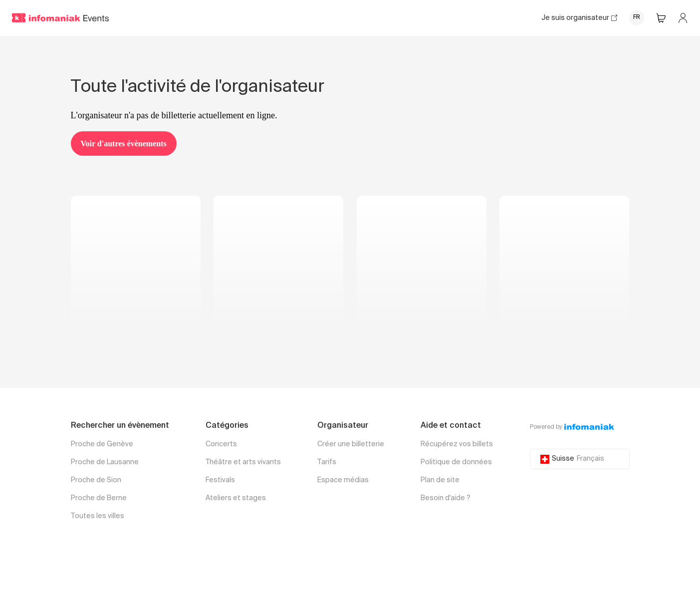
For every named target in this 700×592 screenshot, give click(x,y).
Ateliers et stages (236, 498)
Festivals (220, 480)
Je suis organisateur (579, 18)
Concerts (221, 444)
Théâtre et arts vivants (243, 462)
